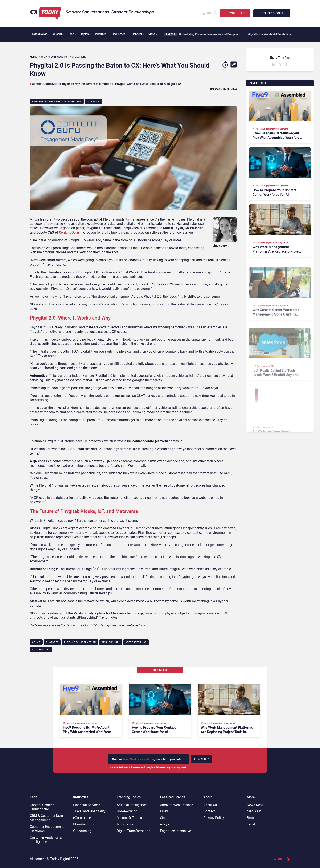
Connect (138, 34)
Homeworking (127, 811)
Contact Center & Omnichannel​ (42, 807)
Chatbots (52, 642)
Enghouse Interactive (175, 831)
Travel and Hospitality (89, 811)
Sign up (202, 759)
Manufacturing (84, 824)
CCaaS (36, 642)
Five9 (164, 811)
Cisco (164, 818)
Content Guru (69, 232)
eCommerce (82, 818)
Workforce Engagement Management (57, 101)
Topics (86, 34)
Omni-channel (111, 642)
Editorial (58, 34)
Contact (209, 811)
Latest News (40, 34)
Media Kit (254, 811)
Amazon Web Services (177, 805)
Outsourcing (82, 831)
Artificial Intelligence (132, 805)
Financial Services (87, 805)
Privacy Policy (214, 818)
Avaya (165, 824)
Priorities (102, 34)
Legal (251, 824)
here (142, 625)
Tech (72, 34)
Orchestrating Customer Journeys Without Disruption (207, 34)
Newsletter (235, 13)
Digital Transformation (80, 642)
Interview (93, 101)
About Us (210, 805)
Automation (125, 824)
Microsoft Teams (129, 818)
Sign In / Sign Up (272, 13)
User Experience (136, 642)
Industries (120, 34)
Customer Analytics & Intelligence (46, 840)
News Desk (255, 805)
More (153, 34)
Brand (251, 818)
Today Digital (60, 859)
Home (33, 57)
